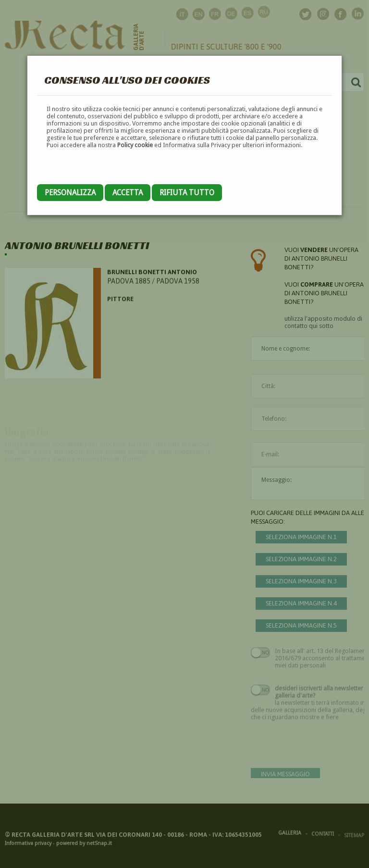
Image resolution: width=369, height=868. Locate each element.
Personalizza (70, 193)
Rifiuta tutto (187, 193)
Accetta (128, 193)
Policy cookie (135, 145)
